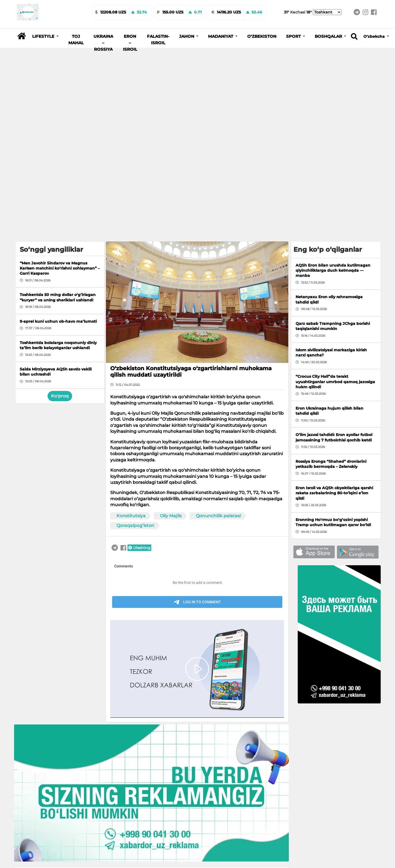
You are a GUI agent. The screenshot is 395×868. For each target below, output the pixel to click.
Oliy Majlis (171, 516)
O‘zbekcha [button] (375, 36)
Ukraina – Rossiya (103, 43)
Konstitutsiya (131, 516)
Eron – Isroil (130, 43)
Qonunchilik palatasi (218, 516)
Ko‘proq (60, 396)
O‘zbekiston (262, 36)
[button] (45, 36)
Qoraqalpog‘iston (135, 525)
